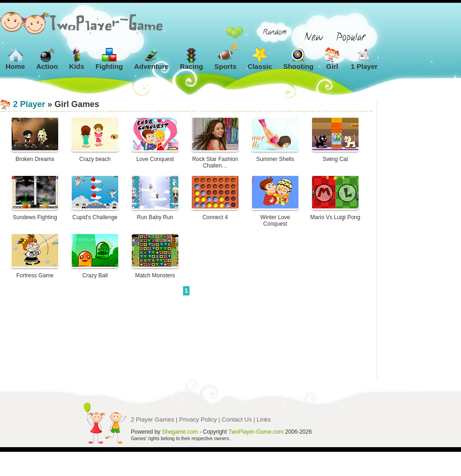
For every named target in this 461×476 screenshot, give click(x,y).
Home (15, 59)
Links (264, 419)
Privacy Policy (198, 419)
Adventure (151, 59)
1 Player (364, 59)
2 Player (29, 104)
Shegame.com (180, 432)
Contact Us (237, 419)
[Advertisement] (419, 239)
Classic (260, 59)
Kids (77, 59)
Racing (191, 59)
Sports (225, 59)
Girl (332, 59)
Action (47, 59)
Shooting (298, 59)
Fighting (109, 59)
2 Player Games (153, 419)
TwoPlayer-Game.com (256, 432)
